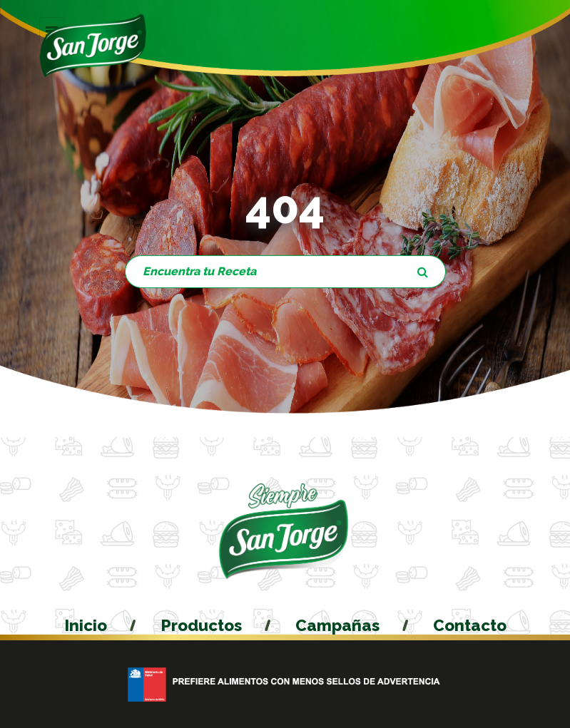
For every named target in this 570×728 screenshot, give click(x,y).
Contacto (470, 625)
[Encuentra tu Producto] (263, 272)
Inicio (86, 625)
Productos (201, 625)
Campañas (337, 625)
